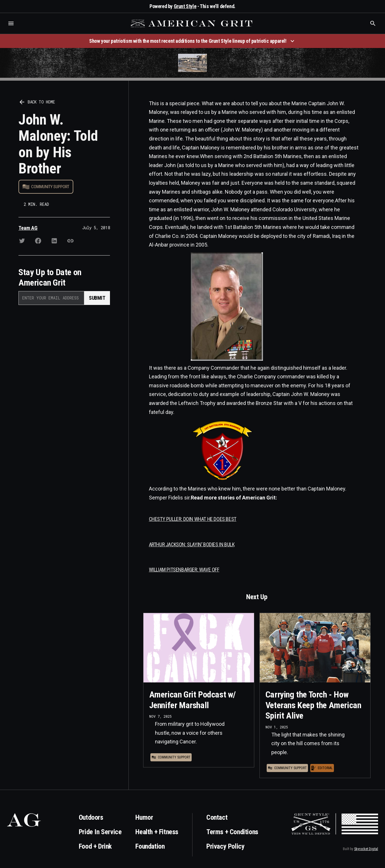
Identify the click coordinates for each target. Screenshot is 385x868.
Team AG (28, 228)
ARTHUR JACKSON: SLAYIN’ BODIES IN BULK (192, 544)
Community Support (50, 187)
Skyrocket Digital (366, 849)
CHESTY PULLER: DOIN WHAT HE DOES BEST (193, 519)
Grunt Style (185, 6)
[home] (192, 23)
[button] (11, 23)
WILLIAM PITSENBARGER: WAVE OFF (184, 570)
